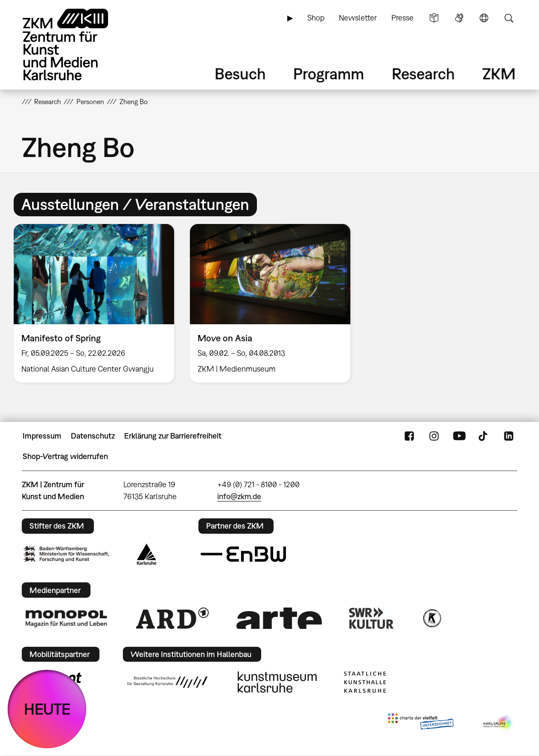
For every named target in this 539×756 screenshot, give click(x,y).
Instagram (434, 436)
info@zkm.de (239, 496)
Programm (329, 74)
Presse (402, 18)
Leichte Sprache (434, 18)
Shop (316, 18)
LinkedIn (509, 436)
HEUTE (47, 709)
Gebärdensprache (459, 18)
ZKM (499, 74)
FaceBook (409, 436)
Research (423, 74)
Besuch (240, 74)
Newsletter (358, 18)
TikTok (484, 436)
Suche (509, 18)
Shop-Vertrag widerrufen (65, 456)
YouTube (459, 436)
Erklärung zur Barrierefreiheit (173, 436)
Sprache (484, 18)
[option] (94, 303)
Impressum (42, 436)
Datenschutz (93, 436)
